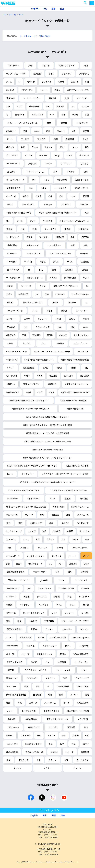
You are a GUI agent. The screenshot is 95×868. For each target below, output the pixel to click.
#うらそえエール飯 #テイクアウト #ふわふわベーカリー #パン (48, 482)
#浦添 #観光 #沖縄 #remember (75, 392)
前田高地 (30, 646)
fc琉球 (70, 155)
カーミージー (82, 311)
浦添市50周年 (59, 507)
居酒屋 (86, 196)
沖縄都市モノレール (80, 507)
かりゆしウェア (43, 327)
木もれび (33, 621)
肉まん (68, 646)
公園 (87, 115)
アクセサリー (25, 605)
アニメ (52, 498)
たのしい (53, 760)
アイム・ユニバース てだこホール (22, 123)
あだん (72, 319)
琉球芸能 (75, 82)
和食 (19, 621)
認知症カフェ (12, 678)
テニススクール (13, 556)
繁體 (53, 9)
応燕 (50, 196)
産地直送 (57, 531)
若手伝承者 (12, 245)
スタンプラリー (81, 343)
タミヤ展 (43, 155)
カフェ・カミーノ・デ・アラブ (75, 621)
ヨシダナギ (46, 82)
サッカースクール (80, 548)
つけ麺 (9, 605)
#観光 (59, 368)
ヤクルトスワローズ (34, 752)
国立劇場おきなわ (33, 744)
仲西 (8, 703)
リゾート (44, 90)
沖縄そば (10, 735)
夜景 (8, 621)
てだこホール (13, 727)
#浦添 (52, 392)
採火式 (34, 662)
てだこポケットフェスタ (60, 253)
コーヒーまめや (64, 670)
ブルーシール (12, 515)
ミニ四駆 (28, 155)
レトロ (73, 196)
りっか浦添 (11, 262)
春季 (51, 523)
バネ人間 (63, 335)
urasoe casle (12, 646)
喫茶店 (75, 115)
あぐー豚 (10, 654)
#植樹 (73, 368)
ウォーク (29, 515)
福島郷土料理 (25, 637)
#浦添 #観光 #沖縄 (75, 409)
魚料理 (70, 531)
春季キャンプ (32, 245)
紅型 (87, 735)
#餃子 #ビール (34, 498)
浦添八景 (46, 65)
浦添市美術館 (12, 752)
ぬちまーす (11, 597)
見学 (62, 744)
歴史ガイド (20, 115)
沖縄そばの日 (12, 360)
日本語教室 (83, 229)
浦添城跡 (71, 727)
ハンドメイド (83, 523)
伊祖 (72, 237)
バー (61, 564)
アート (10, 139)
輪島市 (26, 196)
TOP (4, 15)
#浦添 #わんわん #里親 (16, 351)
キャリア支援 (63, 686)
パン (47, 662)
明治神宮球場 (70, 278)
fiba (41, 270)
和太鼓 (76, 735)
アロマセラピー (40, 572)
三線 (24, 335)
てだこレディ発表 (15, 662)
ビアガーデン (27, 90)
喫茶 (47, 294)
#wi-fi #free (13, 498)
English (35, 9)
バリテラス (11, 613)
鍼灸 (70, 572)
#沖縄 (45, 368)
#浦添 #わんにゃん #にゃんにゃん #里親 (52, 351)
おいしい (78, 768)
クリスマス (42, 597)
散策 (67, 760)
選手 (8, 523)
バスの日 (28, 262)
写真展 (61, 82)
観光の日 (10, 147)
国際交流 (60, 237)
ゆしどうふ (84, 531)
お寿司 (60, 548)
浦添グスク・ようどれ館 (78, 711)
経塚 (35, 229)
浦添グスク (11, 335)
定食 (63, 539)
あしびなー (12, 172)
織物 (86, 245)
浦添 (65, 678)
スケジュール (83, 515)
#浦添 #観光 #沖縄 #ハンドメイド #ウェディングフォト (48, 458)
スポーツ (33, 703)
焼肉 (55, 172)
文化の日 (41, 139)
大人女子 (32, 531)
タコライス (11, 539)
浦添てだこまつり (51, 711)
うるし (70, 262)
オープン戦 (11, 196)
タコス (26, 539)
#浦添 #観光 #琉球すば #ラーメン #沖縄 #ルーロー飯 (48, 441)
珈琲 (61, 695)
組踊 (87, 82)
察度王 (68, 498)
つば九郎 (55, 515)
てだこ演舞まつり (81, 654)
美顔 (8, 564)
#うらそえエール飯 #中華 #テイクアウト (69, 490)
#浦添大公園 (28, 368)
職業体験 (48, 147)
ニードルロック (13, 237)
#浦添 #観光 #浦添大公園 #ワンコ (39, 360)
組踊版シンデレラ (45, 654)
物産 (73, 327)
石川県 (38, 196)
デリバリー (43, 548)
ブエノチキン (12, 155)
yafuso (85, 270)
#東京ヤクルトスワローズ (77, 384)
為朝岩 (29, 237)
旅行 (86, 172)
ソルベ (55, 613)
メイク (21, 15)
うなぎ (86, 564)
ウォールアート (45, 588)
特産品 (64, 123)
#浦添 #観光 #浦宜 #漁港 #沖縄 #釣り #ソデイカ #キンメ (32, 466)
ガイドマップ (13, 270)
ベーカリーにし (81, 662)
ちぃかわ (27, 343)
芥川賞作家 (48, 221)
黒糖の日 (32, 164)
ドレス (61, 580)
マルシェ (61, 131)
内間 (56, 139)
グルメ (10, 204)
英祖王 (27, 376)
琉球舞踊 (36, 335)
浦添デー (72, 302)
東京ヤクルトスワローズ (57, 719)
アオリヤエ (66, 204)
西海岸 (64, 311)
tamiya (57, 155)
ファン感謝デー (54, 245)
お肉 (9, 548)
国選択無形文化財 (15, 629)
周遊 (86, 65)
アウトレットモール (35, 172)
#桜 (86, 368)
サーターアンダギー (80, 294)
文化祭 (10, 229)
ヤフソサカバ (66, 164)
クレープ (72, 556)
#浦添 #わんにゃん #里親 (77, 466)
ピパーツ (85, 588)
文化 (30, 65)
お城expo (48, 204)
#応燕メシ (52, 384)
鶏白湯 (57, 597)
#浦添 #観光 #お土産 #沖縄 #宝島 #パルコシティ (48, 417)
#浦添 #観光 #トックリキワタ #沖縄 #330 (30, 409)
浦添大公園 (24, 760)
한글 (62, 9)
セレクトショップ (14, 531)
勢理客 (34, 629)
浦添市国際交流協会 (16, 572)
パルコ (44, 343)
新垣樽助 (53, 376)
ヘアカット (44, 605)
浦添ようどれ (34, 727)
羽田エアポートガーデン (78, 90)
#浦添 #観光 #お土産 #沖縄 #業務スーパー (58, 213)
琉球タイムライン (31, 384)
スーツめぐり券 (29, 711)
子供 (25, 327)
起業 (38, 686)
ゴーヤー (48, 164)
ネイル (59, 605)
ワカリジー (44, 237)
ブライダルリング (66, 588)
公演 (23, 229)
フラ (34, 180)
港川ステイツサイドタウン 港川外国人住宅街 (26, 507)
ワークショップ (13, 588)
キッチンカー (27, 474)
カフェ (84, 670)
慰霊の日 (61, 106)
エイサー (51, 735)
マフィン (84, 629)
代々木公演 (84, 155)
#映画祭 (60, 343)
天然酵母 (62, 662)
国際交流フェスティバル (19, 580)
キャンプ (17, 768)
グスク (35, 311)
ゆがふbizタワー (33, 253)
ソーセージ (26, 286)
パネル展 (31, 82)
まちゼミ (69, 270)
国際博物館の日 (13, 188)
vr (19, 82)
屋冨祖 (86, 319)
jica (36, 294)
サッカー (85, 106)
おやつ (10, 474)
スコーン (9, 637)
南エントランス (82, 180)
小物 (29, 588)
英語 (87, 213)
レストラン (84, 597)
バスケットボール (35, 278)
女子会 (86, 605)
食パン (9, 294)
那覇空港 (70, 139)
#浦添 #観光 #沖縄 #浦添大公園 (75, 360)
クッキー (49, 629)
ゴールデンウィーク (15, 180)
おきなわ (53, 278)
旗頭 (39, 735)
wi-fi (52, 115)
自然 (67, 98)
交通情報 (11, 327)
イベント (71, 172)
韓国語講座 (34, 106)
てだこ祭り (53, 727)
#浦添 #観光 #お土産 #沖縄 (19, 213)
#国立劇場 (85, 376)
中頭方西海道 (31, 719)
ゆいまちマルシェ (81, 335)
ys (87, 302)
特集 (38, 760)
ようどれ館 (83, 719)
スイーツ (70, 752)
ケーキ (67, 703)
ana (73, 106)
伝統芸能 (85, 237)
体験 (73, 744)
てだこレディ (12, 744)
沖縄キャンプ (36, 523)
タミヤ (75, 147)
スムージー (67, 629)
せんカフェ (57, 556)
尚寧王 (43, 262)
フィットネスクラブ (36, 556)
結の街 (10, 302)
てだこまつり (83, 703)
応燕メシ (84, 204)
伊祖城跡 (11, 719)
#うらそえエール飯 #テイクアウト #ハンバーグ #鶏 (65, 474)
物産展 (57, 90)
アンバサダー (83, 98)
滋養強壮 (73, 564)
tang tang (84, 646)
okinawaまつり (13, 164)
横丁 (8, 221)
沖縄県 (44, 188)
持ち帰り (24, 548)
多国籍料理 (23, 294)
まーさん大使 (83, 760)
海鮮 (44, 531)
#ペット (11, 368)
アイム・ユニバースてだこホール (74, 221)
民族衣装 (84, 572)
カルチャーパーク (15, 311)
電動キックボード (67, 65)
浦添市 (49, 311)
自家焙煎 (37, 74)
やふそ (86, 278)
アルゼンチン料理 (58, 637)
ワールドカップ (13, 278)
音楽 (50, 564)
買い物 (35, 147)
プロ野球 (54, 752)
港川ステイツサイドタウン (66, 286)
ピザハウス (60, 294)
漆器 (54, 270)
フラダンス (84, 74)
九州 (60, 327)
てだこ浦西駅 (37, 115)
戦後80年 (11, 98)
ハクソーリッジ (50, 646)
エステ (19, 564)
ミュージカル (51, 229)
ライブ (51, 74)
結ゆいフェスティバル (33, 302)
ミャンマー (11, 686)
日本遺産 (84, 498)
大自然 (40, 376)
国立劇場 (10, 90)
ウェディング (81, 580)
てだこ (20, 106)
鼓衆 (64, 735)
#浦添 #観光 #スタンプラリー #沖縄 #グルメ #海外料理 (47, 425)
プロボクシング (82, 678)
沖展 (31, 188)
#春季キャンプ (12, 392)
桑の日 (56, 262)
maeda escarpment (81, 637)
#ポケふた (69, 376)
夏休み (86, 744)
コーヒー (74, 695)
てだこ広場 (62, 180)
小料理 (58, 319)
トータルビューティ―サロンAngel (35, 36)
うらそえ (65, 523)
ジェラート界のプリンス (34, 613)
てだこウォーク (35, 564)
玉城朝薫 (85, 262)
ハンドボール (50, 703)
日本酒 (41, 637)
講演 (26, 686)
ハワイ (47, 180)
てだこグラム (13, 65)
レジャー (10, 711)
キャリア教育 (83, 686)
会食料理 (50, 539)
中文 (45, 9)
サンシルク (12, 253)
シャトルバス (28, 204)
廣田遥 (50, 335)
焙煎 (50, 695)
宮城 (20, 703)
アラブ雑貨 (49, 621)
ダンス (43, 286)
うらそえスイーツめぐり (35, 670)
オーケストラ (61, 188)
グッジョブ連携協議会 (16, 695)
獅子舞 (11, 670)
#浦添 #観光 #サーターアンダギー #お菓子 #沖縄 (47, 433)
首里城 (86, 131)
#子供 (10, 343)
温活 (57, 572)
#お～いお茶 (12, 376)
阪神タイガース (82, 188)
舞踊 (49, 123)
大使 (8, 106)
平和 (48, 106)
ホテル (33, 221)
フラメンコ (67, 74)
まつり (27, 319)
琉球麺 (26, 597)
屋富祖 (10, 286)
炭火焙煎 (37, 695)
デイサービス (32, 678)
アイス (85, 139)
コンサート (11, 319)
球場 (42, 515)
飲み (61, 196)
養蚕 (73, 245)
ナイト (20, 221)
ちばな (75, 539)
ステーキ (25, 654)
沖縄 (25, 131)
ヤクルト (47, 768)
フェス (9, 82)
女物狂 (63, 654)
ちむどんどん (83, 351)
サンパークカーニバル (16, 74)
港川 (74, 131)
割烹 (87, 539)
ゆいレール (43, 319)
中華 (63, 115)
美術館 (55, 302)
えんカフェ (50, 678)
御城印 (68, 229)
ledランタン (82, 123)
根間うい (11, 384)
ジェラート (69, 613)
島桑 (51, 744)
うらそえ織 (25, 735)
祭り (86, 727)
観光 (48, 131)
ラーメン (85, 613)
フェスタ (25, 139)
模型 (87, 147)
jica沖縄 (44, 580)
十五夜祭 (84, 253)
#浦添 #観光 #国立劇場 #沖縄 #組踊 (47, 449)
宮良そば (84, 164)
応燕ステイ (11, 131)
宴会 (38, 539)
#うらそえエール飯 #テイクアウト (24, 490)
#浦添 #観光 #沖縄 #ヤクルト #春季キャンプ (28, 400)
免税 (23, 147)
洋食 (70, 597)
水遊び (62, 147)
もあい (72, 605)
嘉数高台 (53, 98)
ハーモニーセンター (32, 98)
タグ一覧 (12, 15)
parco (36, 131)
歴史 (20, 523)
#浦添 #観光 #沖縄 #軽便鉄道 (73, 400)
